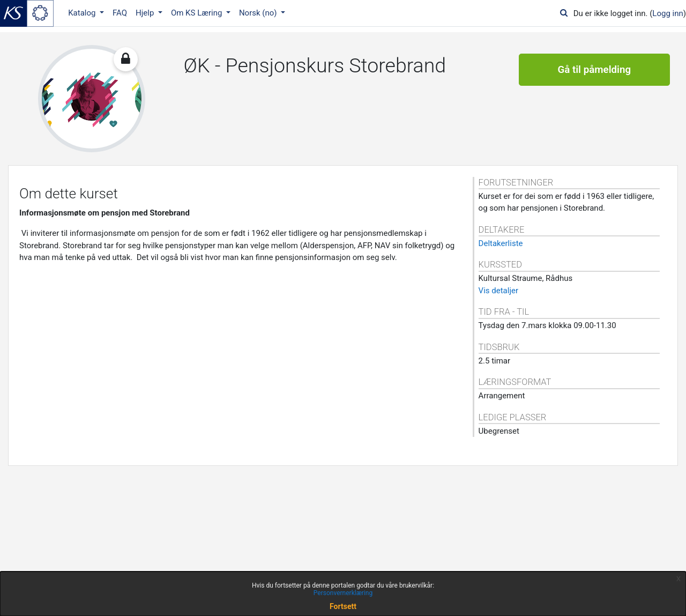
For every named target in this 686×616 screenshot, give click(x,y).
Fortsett (343, 606)
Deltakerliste (501, 243)
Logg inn (668, 13)
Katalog (83, 13)
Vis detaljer (498, 291)
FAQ (120, 13)
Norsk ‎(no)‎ (259, 13)
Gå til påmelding (594, 70)
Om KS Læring (197, 13)
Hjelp (146, 13)
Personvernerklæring (343, 593)
